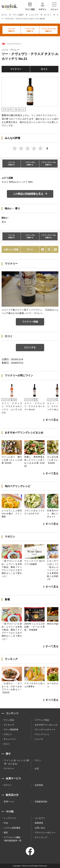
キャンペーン (10, 739)
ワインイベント (42, 734)
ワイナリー (16, 69)
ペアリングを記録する (30, 30)
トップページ (10, 818)
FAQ (6, 823)
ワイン (38, 760)
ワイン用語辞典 (11, 730)
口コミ (44, 69)
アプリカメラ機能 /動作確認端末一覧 (13, 839)
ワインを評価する (12, 30)
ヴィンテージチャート (45, 730)
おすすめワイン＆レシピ (46, 725)
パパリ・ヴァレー (11, 50)
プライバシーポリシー (45, 833)
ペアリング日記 (42, 720)
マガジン (8, 734)
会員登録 (39, 785)
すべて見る (51, 420)
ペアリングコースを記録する (48, 30)
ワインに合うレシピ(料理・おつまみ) (17, 762)
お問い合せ (40, 828)
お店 (37, 769)
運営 (6, 833)
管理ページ (9, 802)
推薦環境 (39, 823)
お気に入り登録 (11, 249)
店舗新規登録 (41, 802)
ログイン (8, 785)
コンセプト (40, 818)
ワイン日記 (9, 720)
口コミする (30, 347)
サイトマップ (41, 837)
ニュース (39, 739)
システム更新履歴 (12, 828)
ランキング (9, 725)
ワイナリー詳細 (30, 322)
